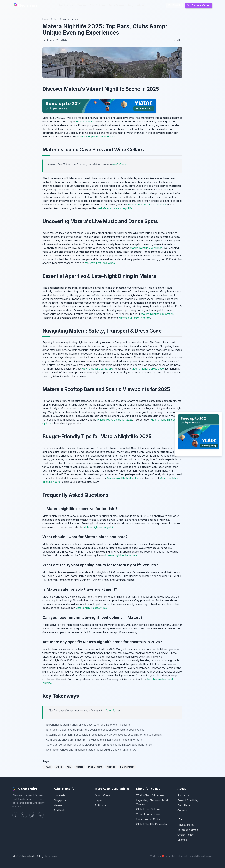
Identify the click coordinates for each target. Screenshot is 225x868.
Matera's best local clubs (100, 263)
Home (46, 19)
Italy (69, 767)
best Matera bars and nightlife (115, 208)
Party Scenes (116, 5)
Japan (99, 800)
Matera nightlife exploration (157, 314)
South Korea (102, 795)
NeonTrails (25, 5)
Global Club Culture (148, 809)
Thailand (59, 810)
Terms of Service (188, 830)
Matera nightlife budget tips (123, 478)
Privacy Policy (186, 825)
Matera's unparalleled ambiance (96, 136)
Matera (80, 767)
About (141, 5)
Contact (182, 810)
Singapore (60, 800)
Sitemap (182, 840)
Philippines (101, 805)
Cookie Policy (186, 835)
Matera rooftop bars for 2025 (115, 420)
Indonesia (59, 795)
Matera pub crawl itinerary (135, 318)
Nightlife (111, 767)
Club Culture (97, 5)
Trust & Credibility (188, 800)
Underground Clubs (148, 819)
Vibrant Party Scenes (149, 814)
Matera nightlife (85, 121)
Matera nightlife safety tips (97, 369)
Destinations (66, 5)
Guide (59, 767)
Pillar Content (95, 767)
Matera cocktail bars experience (147, 204)
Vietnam (59, 805)
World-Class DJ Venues (150, 795)
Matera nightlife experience (146, 248)
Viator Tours (112, 710)
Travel (48, 767)
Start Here (184, 805)
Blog (131, 5)
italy (56, 19)
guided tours (120, 164)
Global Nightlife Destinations (153, 824)
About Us (183, 795)
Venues (82, 5)
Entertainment (127, 767)
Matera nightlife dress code (148, 369)
